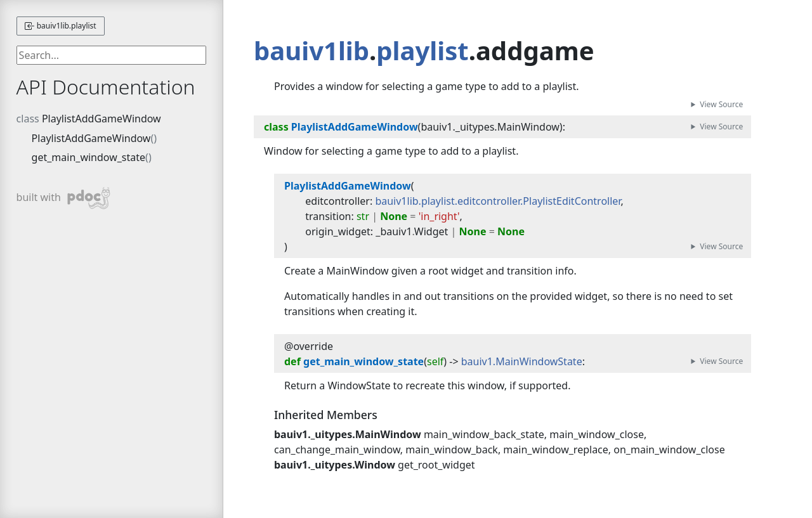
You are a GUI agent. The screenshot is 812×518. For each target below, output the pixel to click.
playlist (422, 50)
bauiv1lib (311, 50)
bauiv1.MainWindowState (522, 361)
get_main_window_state (89, 157)
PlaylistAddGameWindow (101, 119)
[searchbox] (112, 55)
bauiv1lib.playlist (61, 26)
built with (64, 198)
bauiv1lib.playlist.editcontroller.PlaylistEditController (498, 201)
